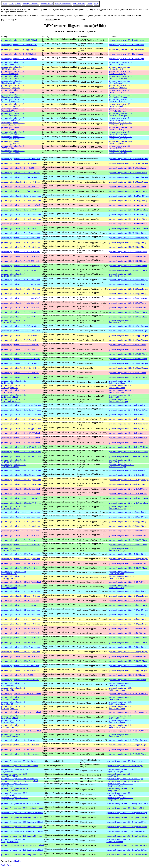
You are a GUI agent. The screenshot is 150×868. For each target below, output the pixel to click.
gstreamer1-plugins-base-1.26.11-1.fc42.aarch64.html (21, 214)
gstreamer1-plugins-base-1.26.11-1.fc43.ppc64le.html (21, 201)
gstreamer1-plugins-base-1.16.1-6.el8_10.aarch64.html (13, 684)
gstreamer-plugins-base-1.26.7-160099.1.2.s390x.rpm (120, 73)
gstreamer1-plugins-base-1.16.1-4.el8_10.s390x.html (21, 731)
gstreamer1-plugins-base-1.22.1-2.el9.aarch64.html (20, 666)
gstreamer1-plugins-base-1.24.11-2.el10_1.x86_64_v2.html (14, 401)
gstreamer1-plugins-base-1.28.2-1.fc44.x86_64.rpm (128, 191)
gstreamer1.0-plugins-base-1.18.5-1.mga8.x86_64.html (22, 836)
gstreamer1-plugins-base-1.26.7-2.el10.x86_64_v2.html (13, 275)
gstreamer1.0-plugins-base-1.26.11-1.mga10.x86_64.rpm (120, 775)
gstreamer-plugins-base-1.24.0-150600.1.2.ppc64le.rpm (120, 124)
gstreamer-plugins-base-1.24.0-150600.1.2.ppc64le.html (13, 124)
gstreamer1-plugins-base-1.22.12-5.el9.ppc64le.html (21, 596)
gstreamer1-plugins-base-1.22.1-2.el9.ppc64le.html (20, 670)
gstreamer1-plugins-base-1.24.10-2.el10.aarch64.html (21, 470)
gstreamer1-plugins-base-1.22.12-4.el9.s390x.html (20, 628)
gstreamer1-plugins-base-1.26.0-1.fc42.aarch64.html (21, 363)
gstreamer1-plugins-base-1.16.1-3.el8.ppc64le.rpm (128, 745)
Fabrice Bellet (6, 865)
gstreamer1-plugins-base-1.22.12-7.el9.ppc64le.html (21, 559)
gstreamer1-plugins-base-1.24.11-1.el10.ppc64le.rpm (129, 419)
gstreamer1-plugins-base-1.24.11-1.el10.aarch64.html (21, 405)
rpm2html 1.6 (16, 861)
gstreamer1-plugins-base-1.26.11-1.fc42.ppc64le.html (21, 219)
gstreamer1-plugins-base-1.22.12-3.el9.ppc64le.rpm (128, 652)
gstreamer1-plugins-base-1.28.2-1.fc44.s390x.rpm (128, 187)
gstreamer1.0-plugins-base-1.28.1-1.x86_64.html (19, 766)
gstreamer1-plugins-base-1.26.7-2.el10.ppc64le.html (21, 242)
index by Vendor (47, 4)
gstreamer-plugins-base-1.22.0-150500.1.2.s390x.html (13, 147)
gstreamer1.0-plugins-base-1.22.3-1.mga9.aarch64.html (22, 822)
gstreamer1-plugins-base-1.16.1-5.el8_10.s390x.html (21, 712)
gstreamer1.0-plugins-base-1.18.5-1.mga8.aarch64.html (22, 831)
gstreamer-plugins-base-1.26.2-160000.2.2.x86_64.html (13, 114)
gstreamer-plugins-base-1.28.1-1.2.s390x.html (18, 54)
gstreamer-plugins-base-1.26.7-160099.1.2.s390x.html (13, 73)
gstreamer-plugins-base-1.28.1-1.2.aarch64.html (19, 45)
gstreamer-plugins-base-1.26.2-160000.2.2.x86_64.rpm (120, 114)
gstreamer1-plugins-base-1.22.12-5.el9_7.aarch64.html (14, 573)
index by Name (79, 4)
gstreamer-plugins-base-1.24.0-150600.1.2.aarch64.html (13, 119)
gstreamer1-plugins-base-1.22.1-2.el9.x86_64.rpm (128, 680)
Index (5, 4)
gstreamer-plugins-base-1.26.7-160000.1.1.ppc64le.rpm (120, 87)
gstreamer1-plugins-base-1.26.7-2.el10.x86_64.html (21, 266)
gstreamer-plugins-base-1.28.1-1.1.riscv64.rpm (126, 59)
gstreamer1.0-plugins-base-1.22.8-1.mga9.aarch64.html (22, 813)
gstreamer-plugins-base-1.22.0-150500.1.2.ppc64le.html (13, 142)
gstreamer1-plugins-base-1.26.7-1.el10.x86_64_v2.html (13, 321)
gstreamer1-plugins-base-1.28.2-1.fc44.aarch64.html (21, 177)
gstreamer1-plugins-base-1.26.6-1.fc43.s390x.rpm (128, 345)
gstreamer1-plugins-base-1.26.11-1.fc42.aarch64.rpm (129, 214)
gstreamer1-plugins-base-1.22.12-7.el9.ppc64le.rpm (128, 559)
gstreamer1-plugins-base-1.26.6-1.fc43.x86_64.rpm (128, 354)
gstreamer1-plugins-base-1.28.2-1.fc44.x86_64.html (21, 191)
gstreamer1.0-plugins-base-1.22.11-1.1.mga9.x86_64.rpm (120, 799)
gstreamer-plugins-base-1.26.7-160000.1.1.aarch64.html (13, 82)
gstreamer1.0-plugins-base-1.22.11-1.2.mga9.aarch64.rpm (120, 785)
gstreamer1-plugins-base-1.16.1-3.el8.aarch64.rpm (128, 740)
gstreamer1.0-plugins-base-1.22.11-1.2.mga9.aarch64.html (14, 785)
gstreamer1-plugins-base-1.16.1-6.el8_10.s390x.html (21, 694)
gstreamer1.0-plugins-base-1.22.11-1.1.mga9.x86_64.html (14, 799)
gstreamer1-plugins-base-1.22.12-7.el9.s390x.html (20, 563)
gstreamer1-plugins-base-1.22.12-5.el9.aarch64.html (21, 591)
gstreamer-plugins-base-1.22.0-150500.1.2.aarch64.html (13, 138)
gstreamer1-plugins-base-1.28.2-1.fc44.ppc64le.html (21, 182)
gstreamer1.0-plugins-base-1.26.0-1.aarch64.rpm (125, 779)
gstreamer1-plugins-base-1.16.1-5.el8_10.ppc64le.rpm (121, 708)
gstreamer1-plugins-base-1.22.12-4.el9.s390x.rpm (127, 628)
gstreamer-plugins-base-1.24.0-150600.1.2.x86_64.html (13, 133)
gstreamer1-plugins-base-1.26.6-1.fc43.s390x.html (20, 345)
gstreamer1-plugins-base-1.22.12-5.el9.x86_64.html (21, 605)
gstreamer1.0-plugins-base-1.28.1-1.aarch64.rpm (125, 761)
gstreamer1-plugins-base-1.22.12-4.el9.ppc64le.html (21, 619)
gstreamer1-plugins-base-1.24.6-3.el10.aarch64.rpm (128, 512)
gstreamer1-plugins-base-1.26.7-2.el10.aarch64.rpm (128, 233)
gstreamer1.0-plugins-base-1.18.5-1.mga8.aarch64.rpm (127, 831)
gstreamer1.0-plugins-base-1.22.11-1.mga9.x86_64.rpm (127, 808)
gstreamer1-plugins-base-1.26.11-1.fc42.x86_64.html (21, 228)
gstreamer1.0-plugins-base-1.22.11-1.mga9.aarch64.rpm (127, 803)
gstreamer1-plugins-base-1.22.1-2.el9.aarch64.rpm (128, 666)
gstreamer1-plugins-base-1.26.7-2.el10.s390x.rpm (127, 256)
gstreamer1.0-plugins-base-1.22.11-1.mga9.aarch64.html (22, 803)
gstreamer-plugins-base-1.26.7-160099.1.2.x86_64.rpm (120, 77)
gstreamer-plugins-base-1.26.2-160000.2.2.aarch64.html (13, 101)
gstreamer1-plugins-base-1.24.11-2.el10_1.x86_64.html (14, 396)
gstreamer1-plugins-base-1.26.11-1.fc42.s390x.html (21, 224)
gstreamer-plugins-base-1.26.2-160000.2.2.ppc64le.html (13, 105)
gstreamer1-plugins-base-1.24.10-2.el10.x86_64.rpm (129, 498)
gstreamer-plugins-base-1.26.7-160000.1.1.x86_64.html (13, 96)
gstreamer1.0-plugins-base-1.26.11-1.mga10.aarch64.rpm (120, 770)
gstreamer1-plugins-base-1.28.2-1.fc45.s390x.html (20, 168)
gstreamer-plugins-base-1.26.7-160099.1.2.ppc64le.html (13, 68)
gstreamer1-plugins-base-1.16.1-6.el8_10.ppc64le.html (13, 689)
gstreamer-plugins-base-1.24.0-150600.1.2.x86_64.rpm (120, 133)
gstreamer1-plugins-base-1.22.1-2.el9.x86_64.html (20, 680)
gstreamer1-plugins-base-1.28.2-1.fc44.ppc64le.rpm (128, 182)
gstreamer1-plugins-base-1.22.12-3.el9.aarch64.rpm (128, 647)
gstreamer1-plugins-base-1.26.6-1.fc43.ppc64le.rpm (128, 335)
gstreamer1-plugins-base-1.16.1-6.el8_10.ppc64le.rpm (121, 689)
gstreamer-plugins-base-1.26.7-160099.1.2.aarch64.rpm (120, 63)
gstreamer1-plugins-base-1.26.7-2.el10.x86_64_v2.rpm (121, 275)
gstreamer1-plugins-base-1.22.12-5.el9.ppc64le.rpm (128, 596)
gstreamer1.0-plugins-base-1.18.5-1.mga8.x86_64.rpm (127, 836)
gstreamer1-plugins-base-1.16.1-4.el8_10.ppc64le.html (13, 726)
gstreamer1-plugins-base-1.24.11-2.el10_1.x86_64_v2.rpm (121, 401)
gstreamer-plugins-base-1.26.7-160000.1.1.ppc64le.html (13, 87)
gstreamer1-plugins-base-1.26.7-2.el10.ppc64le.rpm (128, 242)
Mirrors (90, 4)
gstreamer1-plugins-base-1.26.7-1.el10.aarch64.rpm (128, 280)
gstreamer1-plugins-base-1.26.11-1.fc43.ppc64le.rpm (129, 201)
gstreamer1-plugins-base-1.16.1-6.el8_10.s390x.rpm (128, 694)
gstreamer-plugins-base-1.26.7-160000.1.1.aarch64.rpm (120, 82)
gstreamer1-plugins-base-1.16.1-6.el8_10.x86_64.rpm (121, 698)
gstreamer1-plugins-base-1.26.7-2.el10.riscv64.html (21, 252)
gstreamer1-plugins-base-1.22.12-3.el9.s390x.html (20, 656)
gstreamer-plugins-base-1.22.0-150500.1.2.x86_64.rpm (120, 152)
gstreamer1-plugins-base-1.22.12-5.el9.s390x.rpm (127, 601)
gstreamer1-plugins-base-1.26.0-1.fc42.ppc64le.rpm (128, 368)
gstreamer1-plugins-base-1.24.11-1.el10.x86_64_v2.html (14, 461)
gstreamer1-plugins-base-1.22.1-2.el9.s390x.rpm (127, 675)
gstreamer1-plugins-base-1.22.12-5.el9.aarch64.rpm (128, 591)
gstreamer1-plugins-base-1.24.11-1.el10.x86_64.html (21, 447)
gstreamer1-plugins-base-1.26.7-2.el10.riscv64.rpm (128, 252)
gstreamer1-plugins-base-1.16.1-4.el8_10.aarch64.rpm (121, 722)
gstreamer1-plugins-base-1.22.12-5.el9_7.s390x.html (21, 582)
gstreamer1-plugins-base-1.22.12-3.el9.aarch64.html (21, 647)
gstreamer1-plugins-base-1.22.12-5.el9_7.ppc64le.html (14, 577)
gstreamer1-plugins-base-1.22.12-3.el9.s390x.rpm (127, 656)
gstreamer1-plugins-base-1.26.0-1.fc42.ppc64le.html (21, 368)
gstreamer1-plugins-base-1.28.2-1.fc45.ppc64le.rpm (128, 163)
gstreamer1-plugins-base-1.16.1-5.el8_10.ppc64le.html (13, 708)
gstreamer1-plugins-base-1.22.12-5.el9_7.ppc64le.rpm (121, 577)
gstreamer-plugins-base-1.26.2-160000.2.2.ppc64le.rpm (120, 105)
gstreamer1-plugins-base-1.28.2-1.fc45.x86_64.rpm (128, 173)
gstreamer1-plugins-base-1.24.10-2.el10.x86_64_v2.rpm (121, 508)
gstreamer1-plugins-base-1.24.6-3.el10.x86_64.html (21, 540)
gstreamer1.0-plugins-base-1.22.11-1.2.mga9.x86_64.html (14, 789)
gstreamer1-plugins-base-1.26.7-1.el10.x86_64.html (21, 312)
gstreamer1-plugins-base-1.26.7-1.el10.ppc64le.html (21, 289)
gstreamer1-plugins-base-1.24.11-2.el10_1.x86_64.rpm (121, 396)
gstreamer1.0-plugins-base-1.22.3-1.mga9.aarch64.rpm (127, 822)
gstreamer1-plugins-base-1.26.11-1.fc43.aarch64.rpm (129, 196)
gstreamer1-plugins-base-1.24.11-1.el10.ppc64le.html (21, 419)
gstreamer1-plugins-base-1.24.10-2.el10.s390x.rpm (128, 489)
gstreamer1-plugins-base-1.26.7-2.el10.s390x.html (20, 256)
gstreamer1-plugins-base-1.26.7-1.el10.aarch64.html (21, 280)
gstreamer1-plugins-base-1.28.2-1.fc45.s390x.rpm (128, 168)
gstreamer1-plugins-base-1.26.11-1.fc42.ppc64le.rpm (129, 219)
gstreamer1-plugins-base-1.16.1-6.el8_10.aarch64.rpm (121, 684)
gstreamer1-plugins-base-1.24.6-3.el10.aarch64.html (21, 512)
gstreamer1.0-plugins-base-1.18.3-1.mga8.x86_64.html (22, 855)
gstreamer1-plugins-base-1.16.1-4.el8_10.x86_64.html (13, 735)
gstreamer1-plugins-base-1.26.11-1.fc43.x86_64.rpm (129, 210)
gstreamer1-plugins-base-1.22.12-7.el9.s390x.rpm (127, 563)
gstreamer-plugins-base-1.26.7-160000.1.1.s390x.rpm (120, 91)
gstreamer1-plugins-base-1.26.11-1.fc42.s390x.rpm (128, 224)
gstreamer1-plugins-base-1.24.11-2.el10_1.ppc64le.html (14, 387)
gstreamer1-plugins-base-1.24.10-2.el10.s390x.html (21, 489)
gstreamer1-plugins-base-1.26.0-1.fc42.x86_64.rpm (128, 377)
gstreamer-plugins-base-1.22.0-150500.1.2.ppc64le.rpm (120, 142)
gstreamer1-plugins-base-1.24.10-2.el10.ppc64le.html (21, 480)
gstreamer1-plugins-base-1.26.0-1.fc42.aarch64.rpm (128, 363)
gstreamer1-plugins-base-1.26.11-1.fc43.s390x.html (21, 205)
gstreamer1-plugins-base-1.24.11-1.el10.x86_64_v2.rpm (121, 461)
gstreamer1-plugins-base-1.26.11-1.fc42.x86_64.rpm (129, 228)
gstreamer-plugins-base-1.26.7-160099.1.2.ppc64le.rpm (120, 68)
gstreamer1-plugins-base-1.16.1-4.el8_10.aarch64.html (13, 722)
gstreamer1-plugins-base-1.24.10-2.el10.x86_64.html (21, 498)
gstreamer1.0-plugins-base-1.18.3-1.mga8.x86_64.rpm (127, 855)
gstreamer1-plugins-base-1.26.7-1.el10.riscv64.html (21, 298)
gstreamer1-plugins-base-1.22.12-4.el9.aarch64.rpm (128, 610)
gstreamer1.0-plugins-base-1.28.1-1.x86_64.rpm (125, 766)
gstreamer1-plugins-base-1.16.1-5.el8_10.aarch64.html (13, 703)
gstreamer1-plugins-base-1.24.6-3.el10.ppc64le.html (21, 522)
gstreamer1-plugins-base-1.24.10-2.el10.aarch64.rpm (129, 470)
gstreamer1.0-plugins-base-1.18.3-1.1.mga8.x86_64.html (23, 845)
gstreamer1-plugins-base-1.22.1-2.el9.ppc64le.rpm (128, 670)
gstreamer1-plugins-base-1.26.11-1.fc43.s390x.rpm (128, 205)
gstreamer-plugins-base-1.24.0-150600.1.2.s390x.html (13, 128)
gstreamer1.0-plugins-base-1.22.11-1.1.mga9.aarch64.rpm (120, 794)
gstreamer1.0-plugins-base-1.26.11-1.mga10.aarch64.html (14, 770)
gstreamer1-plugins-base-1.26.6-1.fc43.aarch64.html (21, 326)
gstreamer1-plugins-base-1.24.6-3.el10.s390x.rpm (127, 531)
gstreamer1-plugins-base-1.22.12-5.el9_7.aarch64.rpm (121, 573)
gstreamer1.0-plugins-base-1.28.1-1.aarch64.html (20, 761)
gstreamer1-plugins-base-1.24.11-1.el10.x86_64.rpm (129, 447)
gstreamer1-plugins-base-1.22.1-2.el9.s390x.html (20, 675)
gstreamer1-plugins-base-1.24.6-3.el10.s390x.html (20, 531)
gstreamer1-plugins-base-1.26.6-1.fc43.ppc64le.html (21, 335)
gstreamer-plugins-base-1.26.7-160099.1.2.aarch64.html (13, 63)
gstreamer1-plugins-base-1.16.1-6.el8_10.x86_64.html (13, 698)
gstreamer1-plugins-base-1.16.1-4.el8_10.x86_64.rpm (121, 735)
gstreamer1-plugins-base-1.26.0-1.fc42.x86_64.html (21, 377)
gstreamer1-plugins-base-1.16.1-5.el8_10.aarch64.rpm (121, 703)
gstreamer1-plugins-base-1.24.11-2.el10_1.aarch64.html (14, 382)
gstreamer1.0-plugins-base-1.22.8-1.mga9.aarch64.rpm (127, 813)
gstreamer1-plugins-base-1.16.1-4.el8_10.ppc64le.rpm (121, 726)
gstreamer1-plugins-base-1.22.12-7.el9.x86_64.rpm (128, 568)
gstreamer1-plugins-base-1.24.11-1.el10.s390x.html (20, 433)
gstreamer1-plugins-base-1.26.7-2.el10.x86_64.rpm (128, 266)
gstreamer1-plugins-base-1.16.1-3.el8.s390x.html (20, 749)
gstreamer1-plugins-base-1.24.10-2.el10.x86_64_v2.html (14, 508)
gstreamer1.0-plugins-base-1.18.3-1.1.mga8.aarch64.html (14, 841)
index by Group (15, 4)
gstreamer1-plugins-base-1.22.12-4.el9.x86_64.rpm (128, 638)
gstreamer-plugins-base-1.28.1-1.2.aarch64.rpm (126, 45)
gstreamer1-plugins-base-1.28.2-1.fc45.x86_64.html (21, 173)
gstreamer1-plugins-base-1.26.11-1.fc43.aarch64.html (21, 196)
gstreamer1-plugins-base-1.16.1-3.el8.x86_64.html (20, 754)
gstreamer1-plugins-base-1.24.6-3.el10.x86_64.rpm (128, 540)
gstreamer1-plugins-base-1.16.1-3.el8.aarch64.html (20, 740)
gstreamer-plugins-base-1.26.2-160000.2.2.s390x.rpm (120, 110)
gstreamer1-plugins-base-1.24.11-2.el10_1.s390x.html (14, 391)
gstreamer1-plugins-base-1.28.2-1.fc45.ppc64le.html (21, 163)
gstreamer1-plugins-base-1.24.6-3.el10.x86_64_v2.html (13, 549)
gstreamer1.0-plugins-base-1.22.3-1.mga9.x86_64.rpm (127, 827)
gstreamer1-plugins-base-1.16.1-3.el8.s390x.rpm (127, 749)
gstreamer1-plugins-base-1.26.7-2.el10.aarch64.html (21, 233)
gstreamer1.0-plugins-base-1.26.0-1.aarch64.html (20, 779)
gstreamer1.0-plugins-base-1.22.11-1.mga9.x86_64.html (22, 808)
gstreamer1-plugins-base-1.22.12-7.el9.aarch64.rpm (128, 554)
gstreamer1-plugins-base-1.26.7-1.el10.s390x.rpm (127, 303)
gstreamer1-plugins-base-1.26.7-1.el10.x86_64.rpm (128, 312)
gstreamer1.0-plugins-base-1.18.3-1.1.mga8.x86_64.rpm (127, 845)
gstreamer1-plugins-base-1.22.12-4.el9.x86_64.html (21, 638)
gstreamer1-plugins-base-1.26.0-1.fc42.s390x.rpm (128, 373)
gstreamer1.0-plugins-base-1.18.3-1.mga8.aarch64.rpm (127, 850)
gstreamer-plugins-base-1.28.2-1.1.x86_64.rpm (126, 40)
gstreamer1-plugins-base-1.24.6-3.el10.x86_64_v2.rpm (121, 549)
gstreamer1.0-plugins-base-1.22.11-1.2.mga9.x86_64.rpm (120, 789)
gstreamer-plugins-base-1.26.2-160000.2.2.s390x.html (13, 110)
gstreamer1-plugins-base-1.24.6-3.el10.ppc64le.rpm (128, 522)
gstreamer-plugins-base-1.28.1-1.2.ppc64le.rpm (126, 49)
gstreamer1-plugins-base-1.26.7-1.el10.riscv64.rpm (128, 298)
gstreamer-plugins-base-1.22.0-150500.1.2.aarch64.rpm (120, 138)
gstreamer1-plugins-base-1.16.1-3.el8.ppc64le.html (20, 745)
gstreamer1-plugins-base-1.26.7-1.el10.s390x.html (20, 303)
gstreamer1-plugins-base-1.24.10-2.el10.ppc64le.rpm (129, 480)
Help (96, 4)
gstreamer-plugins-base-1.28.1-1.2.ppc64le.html (19, 49)
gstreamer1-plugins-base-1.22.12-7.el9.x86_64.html (21, 568)
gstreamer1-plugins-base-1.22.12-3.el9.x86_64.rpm (128, 661)
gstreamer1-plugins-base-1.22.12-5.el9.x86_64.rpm (128, 605)
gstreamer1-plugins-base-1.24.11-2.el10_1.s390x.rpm (121, 391)
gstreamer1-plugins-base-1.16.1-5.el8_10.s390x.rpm (128, 712)
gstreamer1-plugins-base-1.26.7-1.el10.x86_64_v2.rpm (121, 321)
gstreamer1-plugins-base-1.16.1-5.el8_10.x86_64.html (13, 717)
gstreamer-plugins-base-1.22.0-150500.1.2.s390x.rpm (120, 147)
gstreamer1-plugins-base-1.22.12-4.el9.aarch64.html (21, 610)
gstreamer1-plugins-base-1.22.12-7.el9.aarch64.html (21, 554)
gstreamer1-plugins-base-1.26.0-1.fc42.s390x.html (20, 373)
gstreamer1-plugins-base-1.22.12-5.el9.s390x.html (20, 601)
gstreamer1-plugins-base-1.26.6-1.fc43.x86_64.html (21, 354)
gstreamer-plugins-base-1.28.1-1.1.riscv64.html (19, 59)
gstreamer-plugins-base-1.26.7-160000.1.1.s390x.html (13, 91)
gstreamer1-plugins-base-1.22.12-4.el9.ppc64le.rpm (128, 619)
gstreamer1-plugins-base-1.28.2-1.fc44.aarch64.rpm (128, 177)
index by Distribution (31, 4)
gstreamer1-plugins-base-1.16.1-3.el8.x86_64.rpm (128, 754)
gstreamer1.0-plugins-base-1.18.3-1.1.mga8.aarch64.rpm (119, 841)
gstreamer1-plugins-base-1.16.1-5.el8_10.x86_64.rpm (121, 717)
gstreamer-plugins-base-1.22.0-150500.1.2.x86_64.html (13, 152)
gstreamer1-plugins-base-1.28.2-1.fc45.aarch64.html (21, 159)
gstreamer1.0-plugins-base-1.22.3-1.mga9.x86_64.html (22, 827)
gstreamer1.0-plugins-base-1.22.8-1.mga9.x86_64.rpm (127, 817)
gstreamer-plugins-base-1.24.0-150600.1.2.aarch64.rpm (120, 119)
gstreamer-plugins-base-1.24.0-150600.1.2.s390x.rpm (120, 128)
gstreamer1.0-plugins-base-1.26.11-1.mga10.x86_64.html (14, 775)
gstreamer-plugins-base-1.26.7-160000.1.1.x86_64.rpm (120, 96)
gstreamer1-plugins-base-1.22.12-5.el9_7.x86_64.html (14, 587)
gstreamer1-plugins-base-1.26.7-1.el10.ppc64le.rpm (128, 289)
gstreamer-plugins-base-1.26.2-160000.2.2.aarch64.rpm (120, 101)
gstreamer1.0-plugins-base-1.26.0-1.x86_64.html (19, 781)
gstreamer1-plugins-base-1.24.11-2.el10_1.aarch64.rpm (121, 382)
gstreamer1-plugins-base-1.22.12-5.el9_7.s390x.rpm (128, 582)
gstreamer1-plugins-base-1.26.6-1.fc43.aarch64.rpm (128, 326)
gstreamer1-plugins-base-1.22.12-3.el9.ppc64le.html (21, 652)
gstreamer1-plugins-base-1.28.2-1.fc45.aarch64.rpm (128, 159)
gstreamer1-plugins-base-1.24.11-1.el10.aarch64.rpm (129, 405)
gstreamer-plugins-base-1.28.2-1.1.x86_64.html (19, 40)
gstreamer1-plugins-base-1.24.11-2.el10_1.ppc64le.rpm (121, 387)
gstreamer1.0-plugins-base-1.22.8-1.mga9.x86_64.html (22, 817)
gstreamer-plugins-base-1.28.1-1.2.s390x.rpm (126, 54)
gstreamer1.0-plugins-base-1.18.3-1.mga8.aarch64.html (22, 850)
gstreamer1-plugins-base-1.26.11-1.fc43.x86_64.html (21, 210)
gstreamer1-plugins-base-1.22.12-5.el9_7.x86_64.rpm (121, 587)
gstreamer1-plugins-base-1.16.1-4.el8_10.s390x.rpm (128, 731)
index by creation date (63, 4)
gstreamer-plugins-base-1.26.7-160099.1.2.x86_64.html (13, 77)
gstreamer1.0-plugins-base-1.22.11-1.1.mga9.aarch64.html (14, 794)
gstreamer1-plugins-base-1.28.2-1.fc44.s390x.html (20, 187)
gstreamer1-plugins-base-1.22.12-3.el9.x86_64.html (21, 661)
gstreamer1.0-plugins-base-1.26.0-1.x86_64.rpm (125, 781)
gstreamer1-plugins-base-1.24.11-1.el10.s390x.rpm (128, 433)
